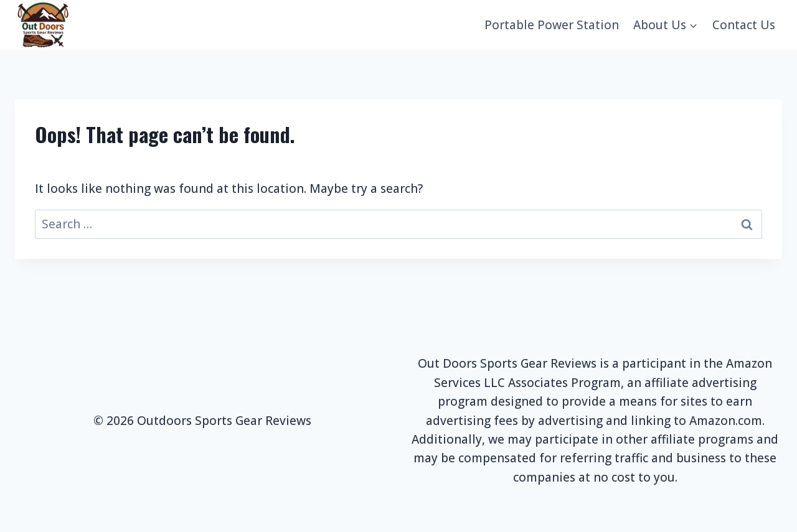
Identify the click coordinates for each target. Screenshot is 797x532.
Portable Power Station (552, 25)
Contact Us (744, 25)
